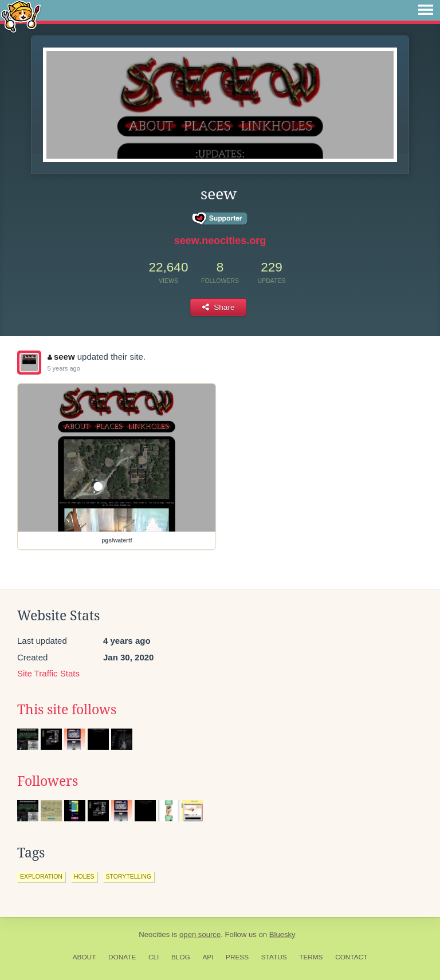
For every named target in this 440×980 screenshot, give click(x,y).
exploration (41, 876)
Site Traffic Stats (48, 673)
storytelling (129, 876)
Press (237, 957)
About (85, 957)
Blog (181, 957)
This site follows (67, 710)
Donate (122, 957)
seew (61, 357)
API (208, 957)
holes (84, 876)
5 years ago (63, 368)
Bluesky (282, 934)
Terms (311, 957)
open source (200, 934)
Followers (48, 781)
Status (274, 957)
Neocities (154, 934)
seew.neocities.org (220, 241)
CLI (154, 957)
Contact (351, 957)
